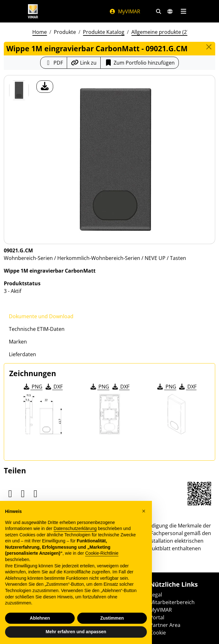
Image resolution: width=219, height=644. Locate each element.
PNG (32, 387)
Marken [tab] (18, 342)
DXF (53, 387)
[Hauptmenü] (183, 11)
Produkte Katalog (104, 32)
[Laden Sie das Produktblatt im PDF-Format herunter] (54, 63)
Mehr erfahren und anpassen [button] (76, 632)
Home (40, 32)
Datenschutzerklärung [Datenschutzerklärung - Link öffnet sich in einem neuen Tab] (75, 528)
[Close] (209, 47)
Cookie (158, 633)
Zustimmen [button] (112, 618)
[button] (144, 511)
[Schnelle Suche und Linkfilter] (159, 11)
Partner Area (165, 625)
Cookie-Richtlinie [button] (102, 553)
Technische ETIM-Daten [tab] (37, 329)
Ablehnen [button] (40, 618)
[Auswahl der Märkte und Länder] (170, 11)
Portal (157, 617)
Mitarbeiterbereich (172, 602)
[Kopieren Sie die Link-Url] (84, 63)
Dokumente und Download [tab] (41, 316)
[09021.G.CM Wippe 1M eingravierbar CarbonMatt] (19, 90)
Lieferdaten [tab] (22, 354)
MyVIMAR (125, 11)
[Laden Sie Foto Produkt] (45, 87)
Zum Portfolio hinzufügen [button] (140, 63)
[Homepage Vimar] (33, 11)
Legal (156, 595)
